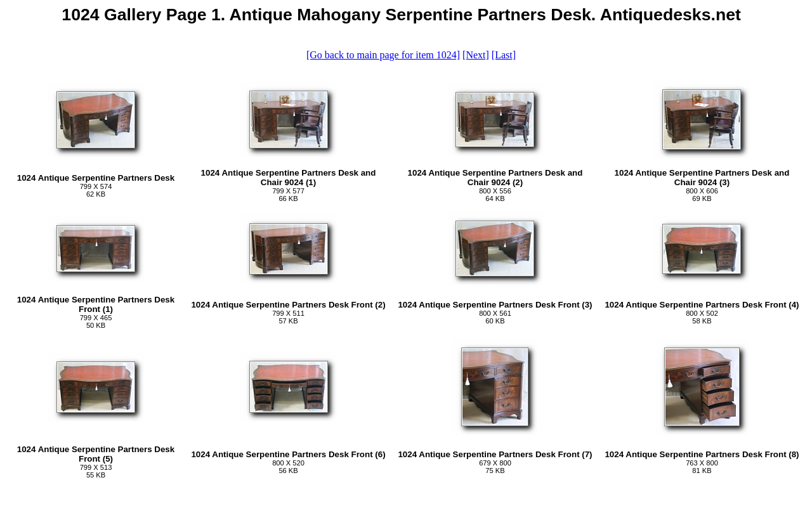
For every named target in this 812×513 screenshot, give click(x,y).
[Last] (504, 55)
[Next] (476, 55)
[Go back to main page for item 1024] (383, 55)
